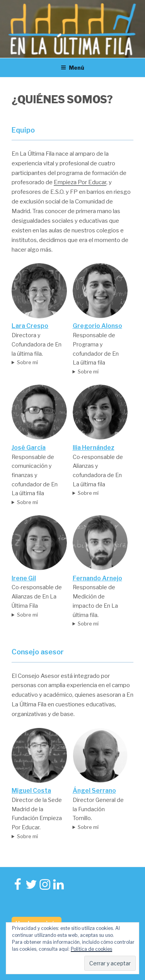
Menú (72, 68)
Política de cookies (91, 949)
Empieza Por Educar (80, 182)
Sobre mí (27, 362)
